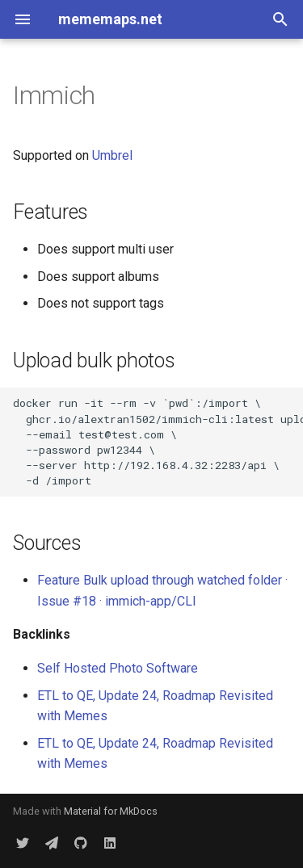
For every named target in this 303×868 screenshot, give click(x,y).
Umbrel (112, 155)
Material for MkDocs (111, 811)
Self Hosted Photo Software (118, 668)
